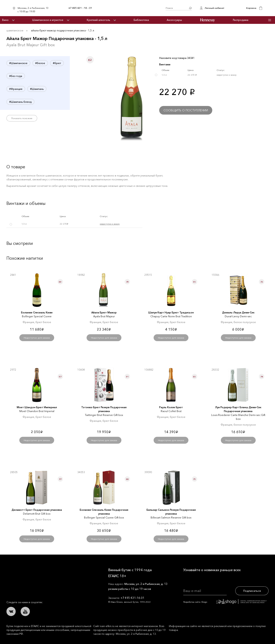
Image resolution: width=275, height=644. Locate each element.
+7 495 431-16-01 (132, 598)
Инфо (270, 20)
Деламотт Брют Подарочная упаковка (37, 510)
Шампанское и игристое (48, 20)
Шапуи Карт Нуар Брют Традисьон (171, 312)
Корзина (251, 8)
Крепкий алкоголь (98, 20)
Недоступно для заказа (37, 338)
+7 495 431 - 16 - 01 (80, 8)
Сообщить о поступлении (186, 110)
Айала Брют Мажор (104, 312)
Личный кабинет (214, 8)
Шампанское (15, 30)
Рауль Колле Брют (171, 407)
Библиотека (141, 20)
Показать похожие (22, 118)
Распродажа (241, 20)
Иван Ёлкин (38, 573)
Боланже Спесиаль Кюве (37, 312)
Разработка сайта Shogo (225, 602)
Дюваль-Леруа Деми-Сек (238, 312)
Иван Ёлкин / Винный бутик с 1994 (129, 8)
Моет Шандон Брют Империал (37, 407)
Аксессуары (174, 20)
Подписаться (252, 591)
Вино (5, 20)
